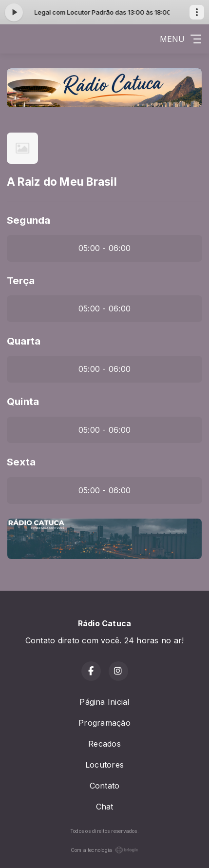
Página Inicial (104, 702)
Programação (104, 723)
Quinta (23, 401)
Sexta (21, 462)
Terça (21, 280)
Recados (104, 744)
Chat (105, 807)
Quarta (24, 341)
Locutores (104, 765)
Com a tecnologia (105, 850)
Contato (105, 786)
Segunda (29, 220)
